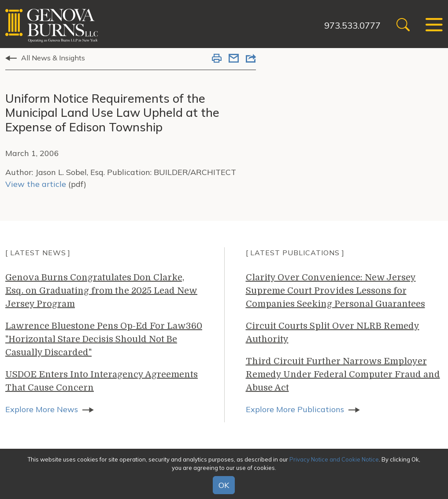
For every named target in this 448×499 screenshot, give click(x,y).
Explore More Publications (295, 409)
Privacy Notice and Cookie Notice (334, 459)
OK (224, 485)
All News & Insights (53, 58)
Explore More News (42, 409)
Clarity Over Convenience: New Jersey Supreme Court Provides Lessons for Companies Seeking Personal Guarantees (335, 291)
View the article (36, 184)
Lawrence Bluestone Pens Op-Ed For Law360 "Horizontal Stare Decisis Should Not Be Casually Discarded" (104, 339)
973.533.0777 (352, 25)
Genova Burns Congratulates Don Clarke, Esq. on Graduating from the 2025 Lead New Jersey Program (101, 291)
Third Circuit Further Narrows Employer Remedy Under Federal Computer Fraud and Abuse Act (343, 374)
